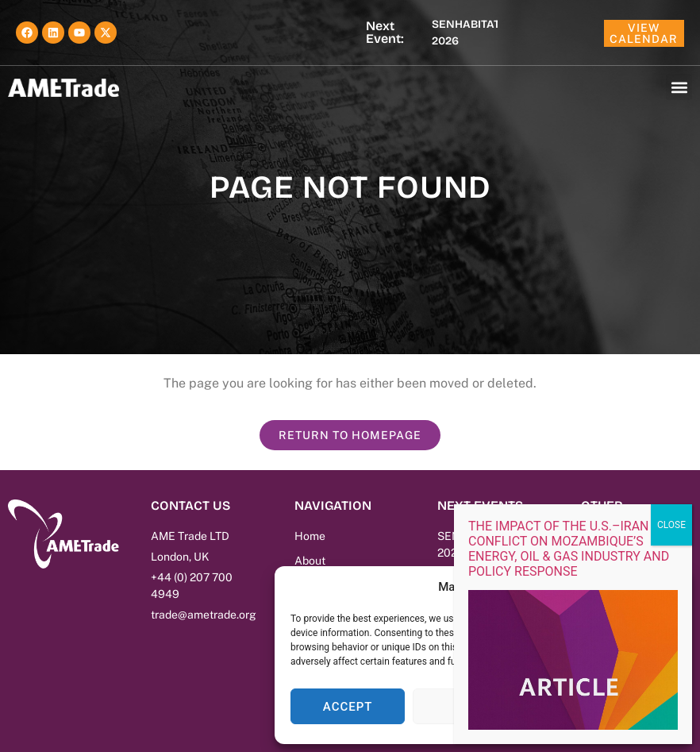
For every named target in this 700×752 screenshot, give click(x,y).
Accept (348, 707)
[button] (679, 87)
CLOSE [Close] (671, 525)
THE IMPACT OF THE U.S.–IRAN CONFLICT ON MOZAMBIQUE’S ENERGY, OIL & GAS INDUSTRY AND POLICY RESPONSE (569, 549)
